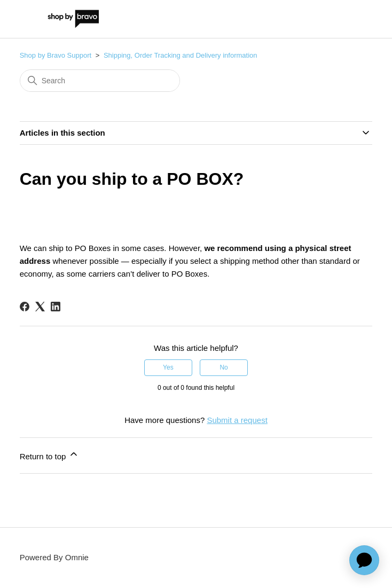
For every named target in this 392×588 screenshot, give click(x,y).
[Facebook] (25, 307)
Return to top (49, 455)
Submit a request (237, 420)
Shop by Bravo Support (56, 55)
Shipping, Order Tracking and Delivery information (181, 55)
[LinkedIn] (56, 307)
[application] (364, 560)
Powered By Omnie (54, 557)
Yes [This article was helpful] (168, 367)
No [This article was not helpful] (224, 367)
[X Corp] (40, 307)
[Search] (100, 81)
